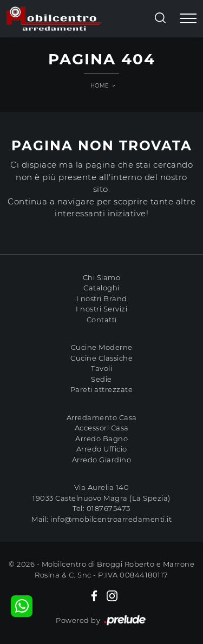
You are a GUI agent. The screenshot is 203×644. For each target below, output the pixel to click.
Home (100, 86)
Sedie (101, 379)
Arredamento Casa (102, 417)
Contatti (102, 320)
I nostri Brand (102, 298)
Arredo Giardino (102, 460)
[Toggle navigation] (188, 19)
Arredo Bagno (101, 439)
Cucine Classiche (101, 358)
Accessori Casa (102, 428)
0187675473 (109, 508)
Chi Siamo (102, 277)
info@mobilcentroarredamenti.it (111, 519)
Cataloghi (101, 288)
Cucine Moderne (102, 347)
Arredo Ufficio (102, 449)
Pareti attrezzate (102, 389)
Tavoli (101, 368)
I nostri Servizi (101, 309)
